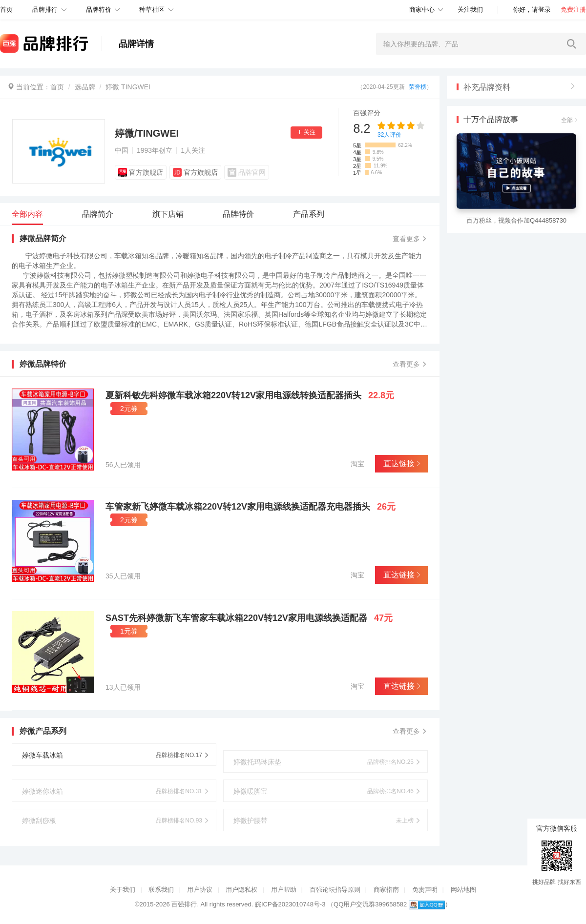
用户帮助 (284, 890)
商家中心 (422, 10)
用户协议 (200, 890)
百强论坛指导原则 (335, 890)
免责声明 (425, 890)
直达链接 (401, 463)
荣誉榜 (418, 87)
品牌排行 (45, 10)
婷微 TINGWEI (128, 87)
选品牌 (85, 87)
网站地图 (463, 890)
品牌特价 (99, 10)
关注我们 (470, 10)
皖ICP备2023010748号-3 (290, 904)
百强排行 (184, 904)
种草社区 (152, 10)
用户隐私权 (241, 890)
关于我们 (123, 890)
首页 (57, 87)
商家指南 (386, 890)
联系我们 (161, 890)
